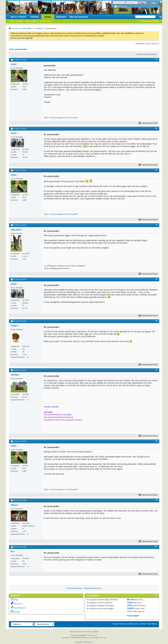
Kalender (19, 21)
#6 (157, 321)
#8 (157, 441)
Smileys (130, 602)
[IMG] (130, 605)
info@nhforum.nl (18, 36)
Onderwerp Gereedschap (146, 54)
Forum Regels (133, 616)
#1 (157, 59)
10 (28, 357)
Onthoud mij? (121, 7)
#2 (157, 128)
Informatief (26, 28)
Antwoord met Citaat (148, 123)
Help (154, 3)
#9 (157, 500)
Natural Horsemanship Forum (126, 624)
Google (17, 612)
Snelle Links (45, 21)
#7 (157, 370)
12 (28, 566)
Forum (48, 17)
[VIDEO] (131, 608)
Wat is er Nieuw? (19, 17)
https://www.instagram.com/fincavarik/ (61, 118)
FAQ (12, 21)
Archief (143, 624)
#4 (157, 225)
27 (28, 400)
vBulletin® (84, 635)
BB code (131, 600)
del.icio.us (18, 604)
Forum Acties (31, 21)
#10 (156, 547)
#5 (157, 279)
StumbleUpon (20, 608)
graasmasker (21, 49)
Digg (16, 600)
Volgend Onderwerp (92, 588)
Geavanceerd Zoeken (150, 21)
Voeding (39, 28)
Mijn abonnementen (79, 17)
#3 (157, 170)
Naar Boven (152, 624)
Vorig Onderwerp (74, 588)
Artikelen (35, 17)
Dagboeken (61, 17)
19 (28, 534)
